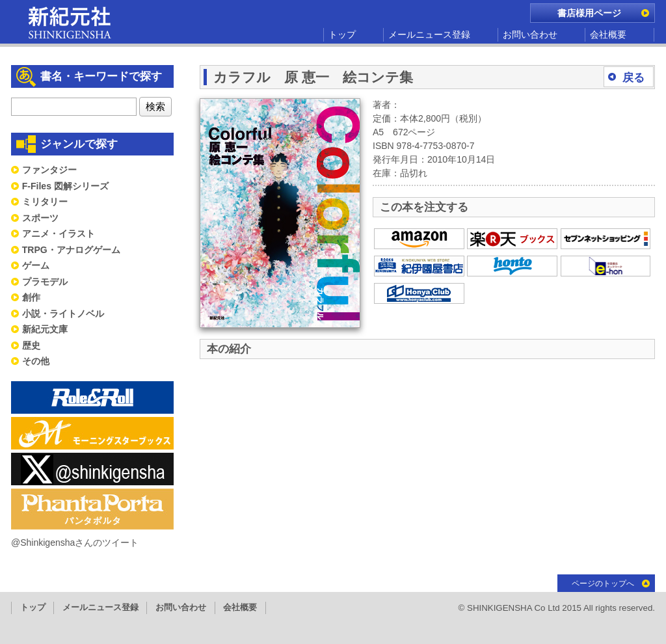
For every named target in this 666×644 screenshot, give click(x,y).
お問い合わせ (530, 34)
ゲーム (36, 265)
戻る (633, 78)
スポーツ (40, 218)
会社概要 (608, 34)
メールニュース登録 (429, 34)
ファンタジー (49, 170)
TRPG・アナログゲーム (71, 250)
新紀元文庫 (45, 329)
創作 (31, 297)
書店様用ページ (589, 13)
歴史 (31, 345)
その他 (36, 361)
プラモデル (45, 282)
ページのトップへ (603, 584)
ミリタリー (45, 202)
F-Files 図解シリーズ (65, 186)
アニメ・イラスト (59, 234)
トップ (342, 34)
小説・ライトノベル (63, 314)
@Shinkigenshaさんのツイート (75, 543)
